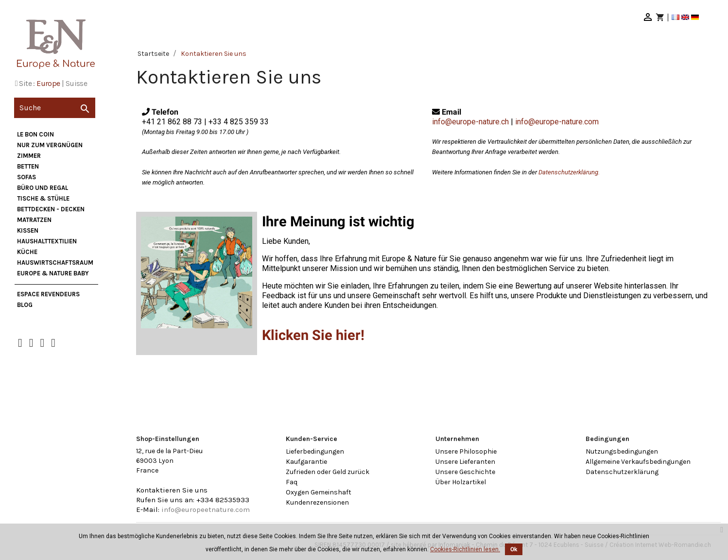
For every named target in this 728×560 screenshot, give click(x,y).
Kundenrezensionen (317, 502)
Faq (292, 482)
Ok (514, 549)
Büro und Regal (43, 188)
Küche (27, 252)
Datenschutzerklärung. (569, 172)
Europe (48, 83)
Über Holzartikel (461, 482)
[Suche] (55, 108)
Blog (25, 305)
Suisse (76, 83)
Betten (28, 166)
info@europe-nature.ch (470, 122)
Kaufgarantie (306, 462)
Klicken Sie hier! (313, 335)
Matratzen (34, 220)
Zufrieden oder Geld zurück (328, 472)
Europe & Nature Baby (53, 273)
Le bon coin (35, 134)
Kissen (28, 230)
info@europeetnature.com (206, 509)
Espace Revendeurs (48, 294)
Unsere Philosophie (466, 451)
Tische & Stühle (43, 198)
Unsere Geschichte (465, 472)
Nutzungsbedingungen (622, 451)
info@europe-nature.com (557, 122)
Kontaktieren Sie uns (172, 490)
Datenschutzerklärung (622, 472)
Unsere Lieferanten (465, 462)
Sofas (26, 177)
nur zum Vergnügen (50, 145)
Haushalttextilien (47, 241)
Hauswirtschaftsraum (55, 263)
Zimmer (29, 156)
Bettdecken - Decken (51, 209)
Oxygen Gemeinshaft (319, 492)
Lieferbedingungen (315, 451)
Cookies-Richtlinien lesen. (465, 549)
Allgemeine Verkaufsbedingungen (638, 462)
